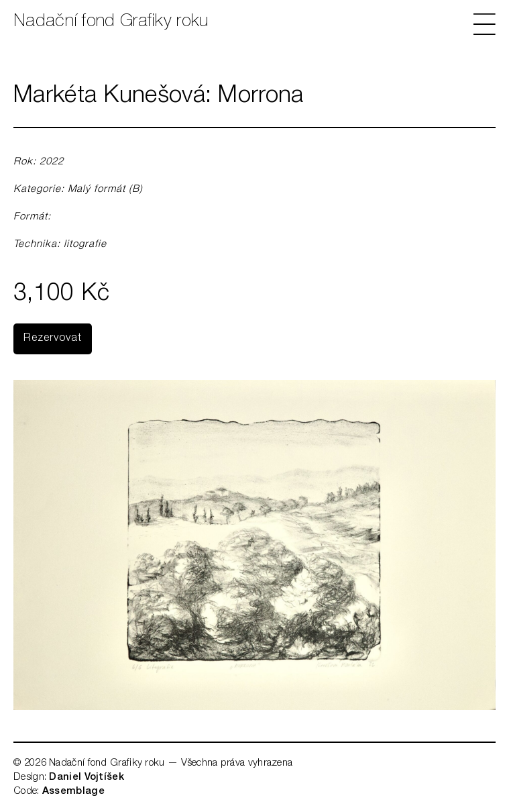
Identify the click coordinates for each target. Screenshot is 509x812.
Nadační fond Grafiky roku (111, 22)
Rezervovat (53, 339)
